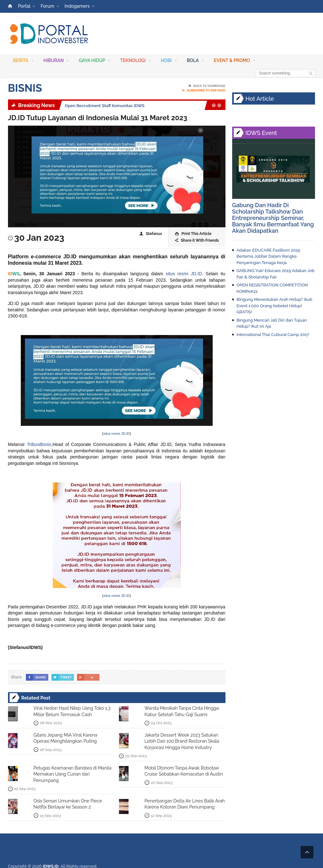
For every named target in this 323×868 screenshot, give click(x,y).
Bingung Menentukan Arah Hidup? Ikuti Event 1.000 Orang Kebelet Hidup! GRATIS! (275, 306)
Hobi (169, 62)
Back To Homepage (207, 86)
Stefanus (151, 234)
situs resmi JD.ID (184, 274)
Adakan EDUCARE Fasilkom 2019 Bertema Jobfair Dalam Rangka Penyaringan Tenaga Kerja (268, 256)
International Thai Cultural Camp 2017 (273, 335)
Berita (23, 62)
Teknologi (135, 62)
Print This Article (193, 234)
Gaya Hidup (94, 62)
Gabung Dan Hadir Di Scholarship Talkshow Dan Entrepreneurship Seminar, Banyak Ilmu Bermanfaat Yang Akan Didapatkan (273, 218)
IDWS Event (261, 133)
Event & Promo (234, 62)
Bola (195, 62)
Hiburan (56, 62)
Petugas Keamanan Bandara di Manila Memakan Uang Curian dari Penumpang (73, 774)
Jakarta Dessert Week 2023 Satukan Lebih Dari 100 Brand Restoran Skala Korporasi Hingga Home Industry (182, 741)
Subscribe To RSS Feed (204, 90)
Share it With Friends (197, 241)
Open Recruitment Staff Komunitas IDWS (104, 106)
